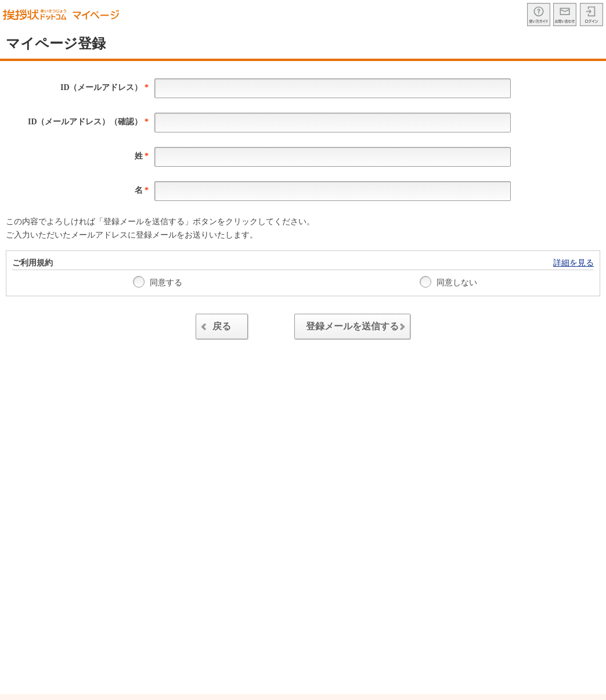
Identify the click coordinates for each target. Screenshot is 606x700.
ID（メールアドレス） (104, 87)
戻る (214, 328)
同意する (158, 282)
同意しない (449, 282)
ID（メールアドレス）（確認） (88, 122)
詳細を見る (573, 263)
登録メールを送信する (358, 328)
